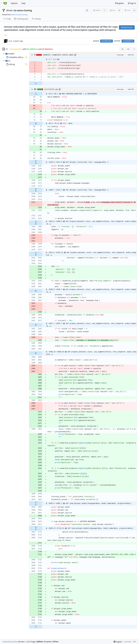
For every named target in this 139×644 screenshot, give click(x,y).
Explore (14, 3)
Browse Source (127, 27)
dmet (9, 10)
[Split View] (128, 49)
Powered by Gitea (10, 642)
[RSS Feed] (87, 10)
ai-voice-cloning (23, 10)
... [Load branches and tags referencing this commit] (5, 35)
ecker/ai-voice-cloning (19, 15)
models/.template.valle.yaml (58, 55)
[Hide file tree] (4, 49)
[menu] (134, 49)
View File (131, 55)
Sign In (132, 3)
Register (119, 3)
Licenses (128, 642)
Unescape (120, 55)
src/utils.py (51, 89)
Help (23, 3)
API (134, 642)
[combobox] (122, 49)
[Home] (5, 3)
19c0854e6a (106, 41)
